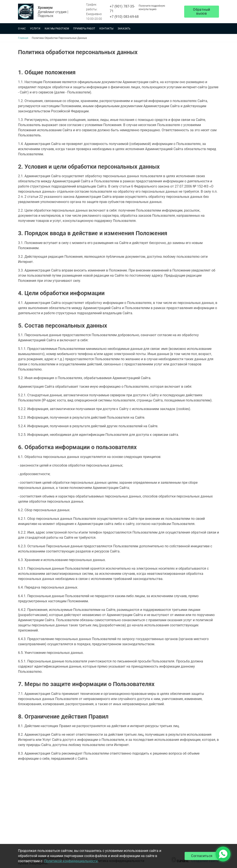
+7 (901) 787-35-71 (122, 9)
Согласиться (202, 856)
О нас (22, 29)
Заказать (124, 29)
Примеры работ (84, 29)
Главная (23, 38)
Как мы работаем (57, 29)
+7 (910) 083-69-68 (124, 17)
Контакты (106, 29)
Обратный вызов (201, 11)
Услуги (35, 29)
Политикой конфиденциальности (71, 861)
